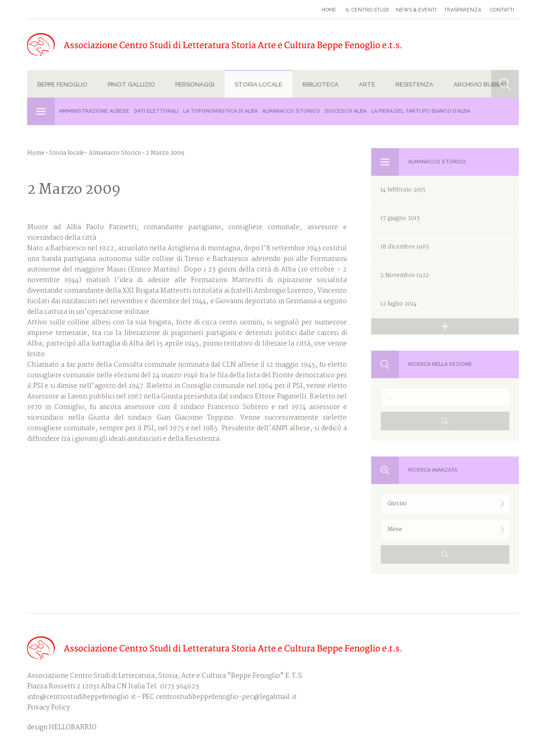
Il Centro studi (367, 10)
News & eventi (416, 10)
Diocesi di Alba (346, 111)
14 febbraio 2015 (403, 190)
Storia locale (259, 84)
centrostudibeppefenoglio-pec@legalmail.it (226, 697)
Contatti (502, 10)
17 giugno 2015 (400, 218)
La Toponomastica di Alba (220, 111)
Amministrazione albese (94, 111)
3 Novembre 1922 (405, 275)
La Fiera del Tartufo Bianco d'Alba (421, 111)
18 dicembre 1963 (405, 247)
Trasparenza (463, 10)
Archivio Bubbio (480, 84)
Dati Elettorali (156, 111)
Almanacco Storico (291, 111)
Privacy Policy (49, 708)
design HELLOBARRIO (62, 728)
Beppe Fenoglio (62, 84)
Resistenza (414, 84)
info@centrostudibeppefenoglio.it (81, 697)
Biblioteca (321, 84)
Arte (367, 84)
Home (329, 10)
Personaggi (195, 84)
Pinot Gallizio (131, 84)
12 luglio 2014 (399, 304)
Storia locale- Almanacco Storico (95, 153)
